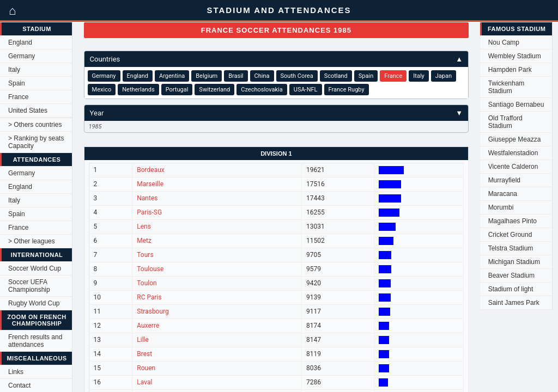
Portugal (177, 90)
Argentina (172, 76)
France (18, 97)
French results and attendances (35, 341)
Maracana (503, 194)
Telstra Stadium (511, 248)
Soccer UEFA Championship (29, 286)
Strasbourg (153, 311)
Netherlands (138, 90)
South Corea (297, 76)
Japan (444, 76)
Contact (19, 385)
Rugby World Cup (34, 303)
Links (16, 372)
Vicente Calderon (513, 167)
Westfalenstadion (513, 153)
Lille (143, 340)
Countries (277, 59)
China (262, 76)
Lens (144, 226)
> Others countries (35, 125)
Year (277, 113)
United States (28, 111)
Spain (17, 83)
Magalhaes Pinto (512, 221)
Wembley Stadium (515, 56)
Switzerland (214, 90)
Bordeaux (151, 170)
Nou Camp (504, 42)
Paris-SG (149, 212)
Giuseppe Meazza (515, 139)
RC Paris (149, 297)
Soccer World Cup (35, 268)
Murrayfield (504, 180)
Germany (22, 56)
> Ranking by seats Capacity (36, 142)
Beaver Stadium (511, 275)
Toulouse (150, 269)
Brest (144, 354)
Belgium (207, 76)
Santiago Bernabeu (516, 105)
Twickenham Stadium (507, 87)
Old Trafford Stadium (505, 122)
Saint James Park (514, 303)
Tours (145, 255)
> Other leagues (32, 241)
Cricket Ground (510, 235)
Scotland (336, 76)
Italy (14, 70)
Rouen (146, 368)
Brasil (236, 76)
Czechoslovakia (262, 90)
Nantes (147, 198)
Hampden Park (510, 70)
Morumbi (501, 207)
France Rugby (347, 90)
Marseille (150, 184)
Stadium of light (511, 289)
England (20, 42)
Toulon (147, 283)
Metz (144, 241)
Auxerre (148, 326)
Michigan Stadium (514, 262)
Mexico (102, 90)
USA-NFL (306, 90)
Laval (144, 382)
